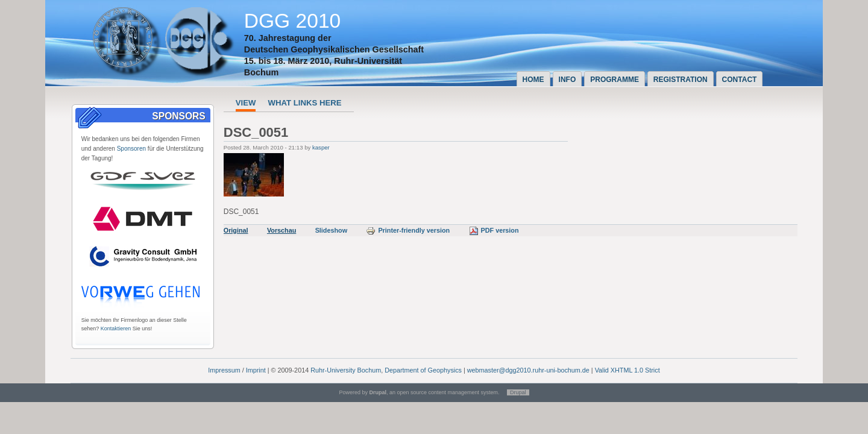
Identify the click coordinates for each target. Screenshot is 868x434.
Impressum (224, 370)
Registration (681, 80)
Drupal (518, 392)
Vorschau (281, 230)
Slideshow (331, 230)
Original (236, 230)
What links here (304, 103)
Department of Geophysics (423, 370)
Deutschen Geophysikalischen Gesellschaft (334, 49)
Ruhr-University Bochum (346, 370)
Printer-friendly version (408, 230)
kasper (321, 147)
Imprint (256, 370)
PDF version (494, 230)
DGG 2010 (293, 21)
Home (533, 80)
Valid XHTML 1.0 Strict (627, 370)
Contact (740, 80)
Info (568, 80)
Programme (615, 80)
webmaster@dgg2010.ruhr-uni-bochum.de (528, 370)
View (246, 103)
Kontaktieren (116, 329)
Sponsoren (131, 149)
